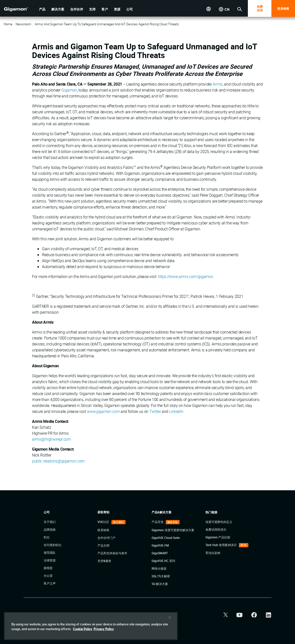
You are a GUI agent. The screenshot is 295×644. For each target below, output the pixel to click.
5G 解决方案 (160, 584)
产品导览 (158, 522)
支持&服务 (104, 561)
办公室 (48, 576)
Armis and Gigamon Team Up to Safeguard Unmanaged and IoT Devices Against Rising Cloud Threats (107, 24)
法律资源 (50, 560)
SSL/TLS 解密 (161, 576)
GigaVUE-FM (160, 545)
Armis (217, 84)
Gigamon (69, 90)
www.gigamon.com (103, 411)
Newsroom (23, 24)
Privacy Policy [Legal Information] (104, 629)
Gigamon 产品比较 (218, 537)
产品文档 (103, 545)
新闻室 (48, 568)
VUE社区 (104, 522)
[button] (42, 9)
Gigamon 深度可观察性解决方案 (173, 530)
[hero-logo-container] (16, 9)
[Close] (170, 617)
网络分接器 (159, 568)
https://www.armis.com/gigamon (185, 276)
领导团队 (50, 552)
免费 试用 (260, 8)
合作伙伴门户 (106, 538)
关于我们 (50, 522)
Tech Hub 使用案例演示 (221, 545)
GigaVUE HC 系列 (163, 561)
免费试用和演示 (216, 529)
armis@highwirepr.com (51, 439)
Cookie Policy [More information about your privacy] (83, 629)
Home (8, 24)
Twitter (155, 411)
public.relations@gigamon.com (58, 461)
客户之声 (50, 583)
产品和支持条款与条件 (112, 553)
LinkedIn (176, 411)
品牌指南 (50, 529)
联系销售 (283, 8)
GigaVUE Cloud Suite (166, 538)
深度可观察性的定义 (219, 522)
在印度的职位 (53, 545)
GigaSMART (160, 553)
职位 (47, 537)
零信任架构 (213, 553)
